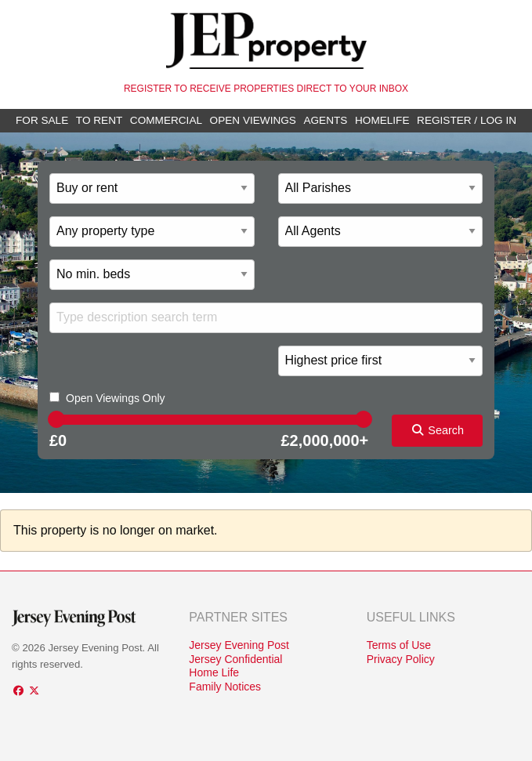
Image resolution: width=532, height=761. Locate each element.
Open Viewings (253, 120)
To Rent (99, 120)
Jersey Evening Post (239, 645)
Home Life (214, 672)
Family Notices (225, 687)
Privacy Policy (401, 659)
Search (437, 430)
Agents (325, 120)
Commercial (166, 120)
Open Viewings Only (116, 398)
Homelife (382, 120)
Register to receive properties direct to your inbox (266, 89)
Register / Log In (467, 120)
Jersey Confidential (235, 659)
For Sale (42, 120)
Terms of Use (399, 645)
